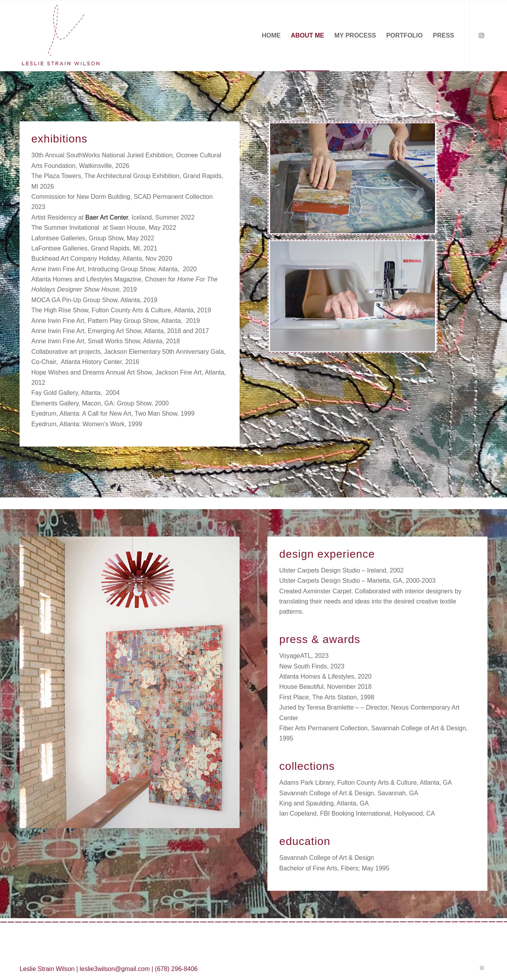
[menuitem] (271, 36)
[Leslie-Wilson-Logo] (61, 36)
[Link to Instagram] (482, 35)
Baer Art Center (107, 217)
